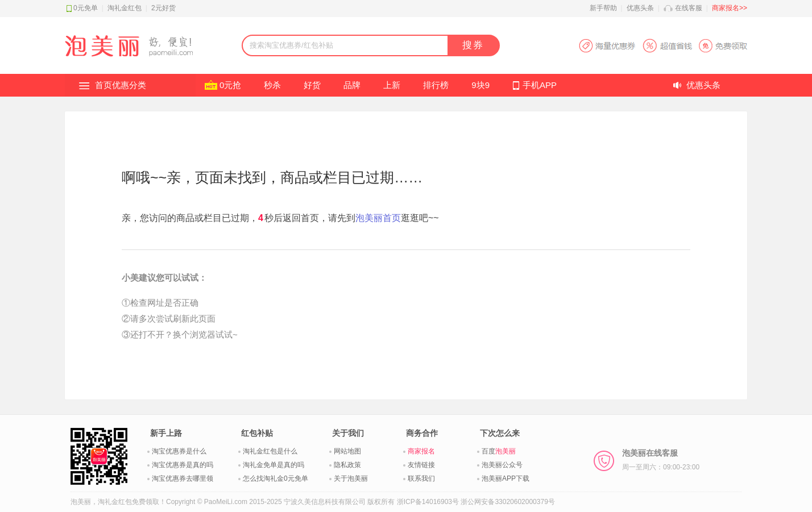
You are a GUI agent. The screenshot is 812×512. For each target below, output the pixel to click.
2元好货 (163, 8)
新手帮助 (603, 8)
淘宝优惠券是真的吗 (183, 465)
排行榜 (436, 85)
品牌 (352, 85)
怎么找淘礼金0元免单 (275, 478)
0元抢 (230, 85)
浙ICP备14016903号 (428, 502)
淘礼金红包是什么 (270, 451)
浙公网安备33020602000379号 (507, 502)
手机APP (540, 85)
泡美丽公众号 (502, 465)
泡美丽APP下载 (506, 478)
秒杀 (272, 85)
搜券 (473, 45)
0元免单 (86, 8)
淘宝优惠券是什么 (179, 451)
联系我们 (421, 478)
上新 (392, 85)
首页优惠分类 (121, 85)
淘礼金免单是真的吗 (274, 465)
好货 (312, 85)
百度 (499, 451)
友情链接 (421, 465)
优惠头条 (640, 8)
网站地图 (347, 451)
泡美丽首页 (378, 218)
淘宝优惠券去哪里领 (183, 478)
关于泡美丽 (351, 478)
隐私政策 (347, 465)
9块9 (480, 85)
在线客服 (689, 8)
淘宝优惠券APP (663, 46)
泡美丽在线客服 (661, 460)
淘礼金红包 (125, 8)
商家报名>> (730, 8)
